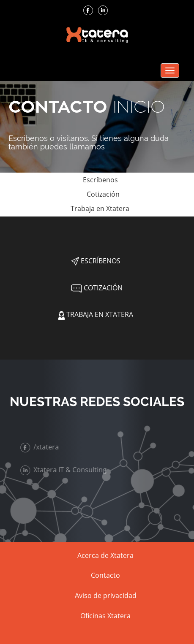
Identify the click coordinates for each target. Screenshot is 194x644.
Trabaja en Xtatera (96, 208)
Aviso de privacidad (106, 595)
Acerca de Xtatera (105, 555)
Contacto (105, 575)
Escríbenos (96, 180)
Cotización (96, 194)
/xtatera (40, 447)
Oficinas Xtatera (105, 616)
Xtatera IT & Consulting (64, 470)
